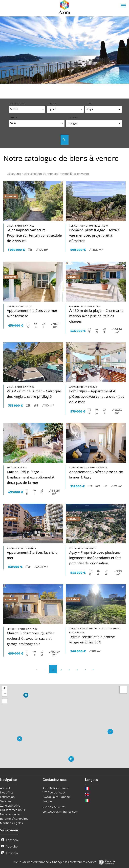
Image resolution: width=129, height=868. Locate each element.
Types (53, 104)
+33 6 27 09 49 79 (54, 807)
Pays (90, 104)
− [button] (5, 694)
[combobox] (27, 109)
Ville (14, 118)
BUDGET (73, 118)
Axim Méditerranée (55, 788)
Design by (106, 862)
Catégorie (18, 104)
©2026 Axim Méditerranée (31, 862)
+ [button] (5, 689)
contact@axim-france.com (60, 812)
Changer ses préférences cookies (74, 862)
